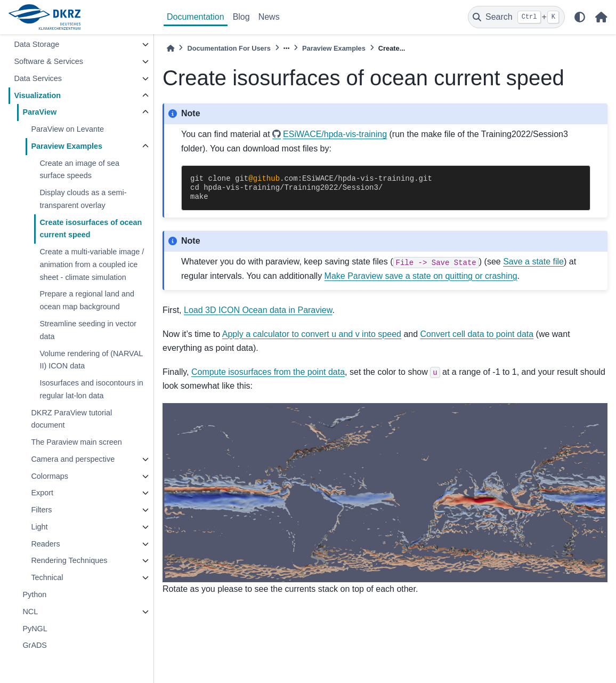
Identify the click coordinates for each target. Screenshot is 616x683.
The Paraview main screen (76, 442)
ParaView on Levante (67, 129)
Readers (45, 544)
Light (39, 527)
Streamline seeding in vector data (88, 330)
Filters (41, 510)
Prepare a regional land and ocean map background (87, 300)
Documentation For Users (229, 48)
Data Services (38, 78)
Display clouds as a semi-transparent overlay (83, 199)
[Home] (171, 48)
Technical (47, 577)
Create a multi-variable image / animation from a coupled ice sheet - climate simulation (92, 264)
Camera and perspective (73, 459)
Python (34, 594)
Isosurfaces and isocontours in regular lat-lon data (91, 389)
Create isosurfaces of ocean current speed (91, 229)
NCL (30, 612)
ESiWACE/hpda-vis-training (335, 134)
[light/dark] (580, 17)
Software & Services (48, 61)
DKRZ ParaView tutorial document (71, 419)
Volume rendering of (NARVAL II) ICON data (91, 360)
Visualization (37, 95)
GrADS (35, 645)
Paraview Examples (67, 146)
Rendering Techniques (69, 560)
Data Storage (37, 44)
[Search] (516, 17)
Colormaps (50, 476)
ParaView (39, 112)
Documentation (196, 17)
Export (42, 493)
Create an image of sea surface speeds (79, 170)
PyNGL (35, 629)
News (269, 17)
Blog (241, 17)
